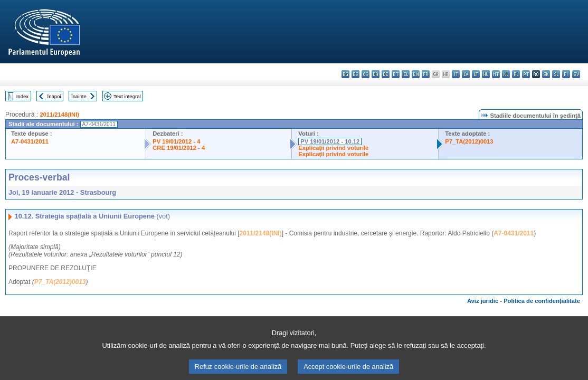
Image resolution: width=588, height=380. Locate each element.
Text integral (127, 96)
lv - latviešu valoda (466, 74)
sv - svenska (576, 74)
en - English (416, 74)
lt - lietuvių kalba (476, 74)
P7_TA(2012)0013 (469, 141)
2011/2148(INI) (59, 115)
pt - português (526, 74)
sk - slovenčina (546, 74)
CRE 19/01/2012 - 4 (179, 148)
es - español (355, 74)
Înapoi (54, 96)
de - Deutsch (386, 74)
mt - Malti (496, 74)
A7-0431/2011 (30, 141)
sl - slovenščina (556, 74)
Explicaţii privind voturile (333, 148)
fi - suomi (566, 74)
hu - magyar (486, 74)
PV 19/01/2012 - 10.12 (330, 141)
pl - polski (516, 74)
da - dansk (376, 74)
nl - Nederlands (506, 74)
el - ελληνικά (406, 74)
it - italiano (456, 74)
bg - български (345, 74)
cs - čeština (366, 74)
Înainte (79, 96)
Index (22, 96)
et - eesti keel (396, 74)
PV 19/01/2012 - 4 (176, 141)
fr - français (426, 74)
